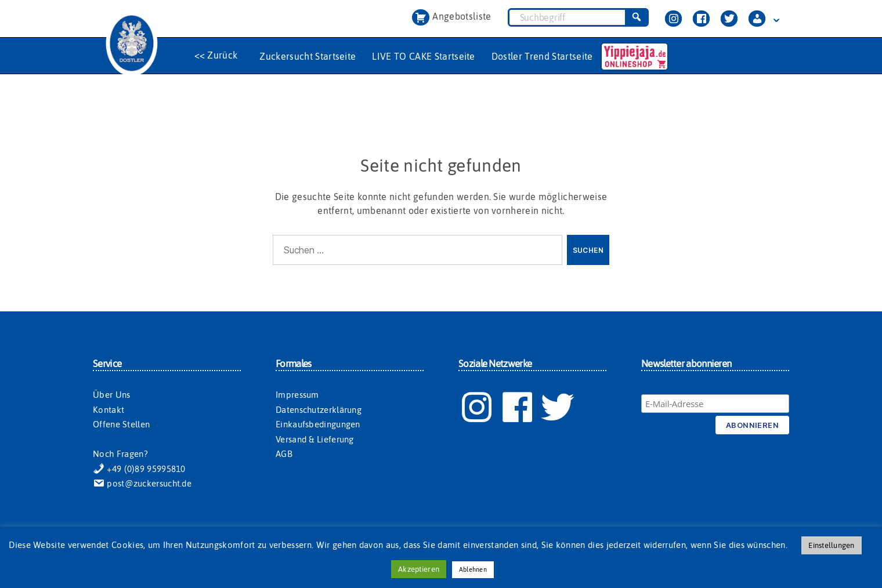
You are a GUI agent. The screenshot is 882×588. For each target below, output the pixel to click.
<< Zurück (216, 55)
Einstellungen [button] (831, 545)
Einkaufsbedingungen (318, 424)
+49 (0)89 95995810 (139, 469)
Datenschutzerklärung (319, 410)
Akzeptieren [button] (419, 569)
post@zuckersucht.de (142, 483)
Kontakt (109, 410)
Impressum (297, 395)
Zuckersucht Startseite (308, 56)
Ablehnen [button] (473, 569)
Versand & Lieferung (315, 439)
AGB (284, 454)
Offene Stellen (121, 424)
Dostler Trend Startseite (542, 56)
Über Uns (111, 395)
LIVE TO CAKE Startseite (423, 56)
